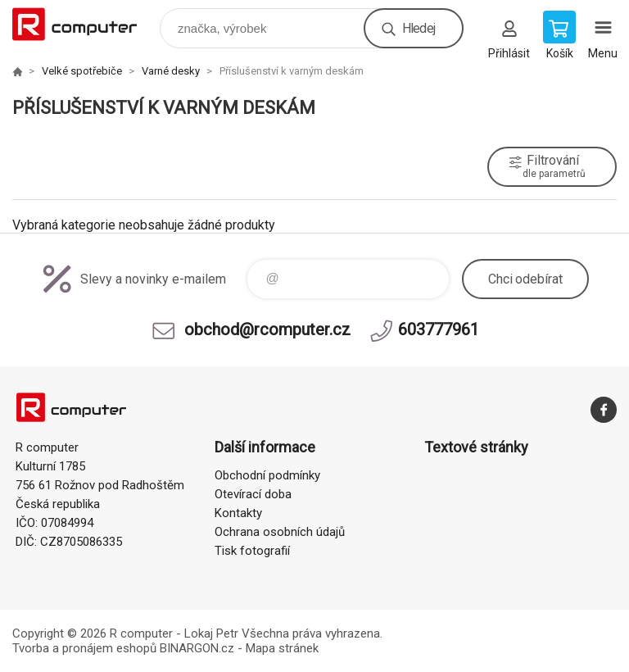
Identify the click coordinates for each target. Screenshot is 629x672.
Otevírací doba (253, 494)
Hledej (419, 28)
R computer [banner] (85, 24)
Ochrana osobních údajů (280, 532)
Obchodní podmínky (267, 475)
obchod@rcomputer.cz (267, 329)
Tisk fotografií (252, 551)
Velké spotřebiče (82, 71)
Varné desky (171, 71)
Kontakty (238, 513)
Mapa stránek (282, 648)
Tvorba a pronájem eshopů (84, 648)
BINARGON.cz (197, 648)
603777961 (439, 329)
